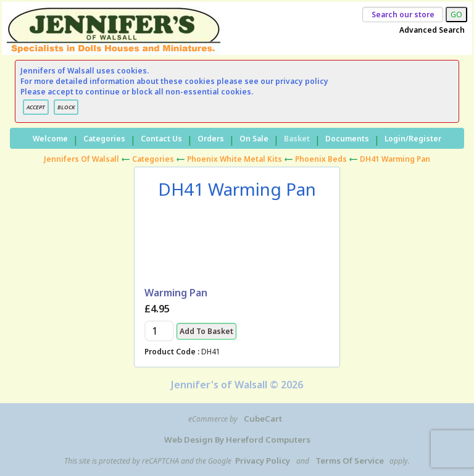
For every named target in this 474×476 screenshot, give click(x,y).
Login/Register (413, 139)
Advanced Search (432, 30)
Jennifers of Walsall (81, 159)
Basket (297, 139)
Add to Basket (206, 331)
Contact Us (161, 139)
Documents (347, 139)
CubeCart (263, 419)
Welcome (50, 139)
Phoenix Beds (321, 159)
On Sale (254, 139)
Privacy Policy (263, 461)
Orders (211, 139)
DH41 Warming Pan (395, 159)
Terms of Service (350, 461)
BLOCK (66, 107)
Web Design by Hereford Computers (237, 440)
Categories (104, 139)
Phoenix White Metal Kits (235, 159)
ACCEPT (36, 107)
